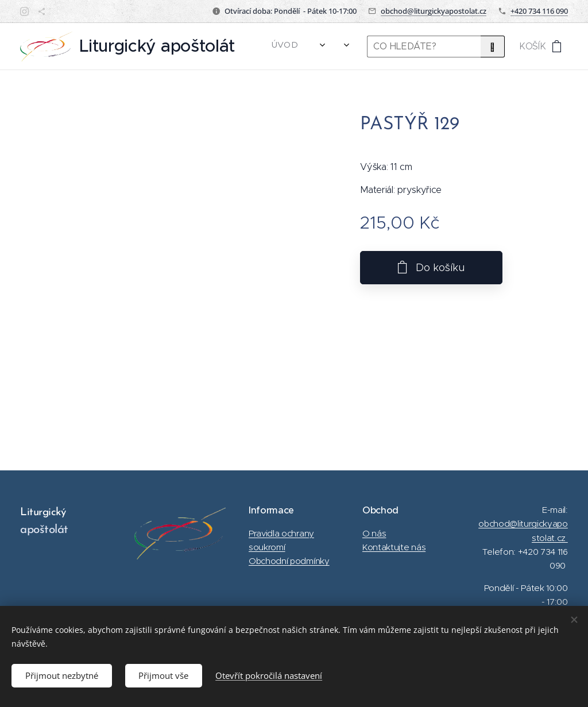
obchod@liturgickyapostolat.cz (434, 11)
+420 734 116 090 (539, 11)
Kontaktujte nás (394, 547)
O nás (374, 533)
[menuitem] (289, 47)
